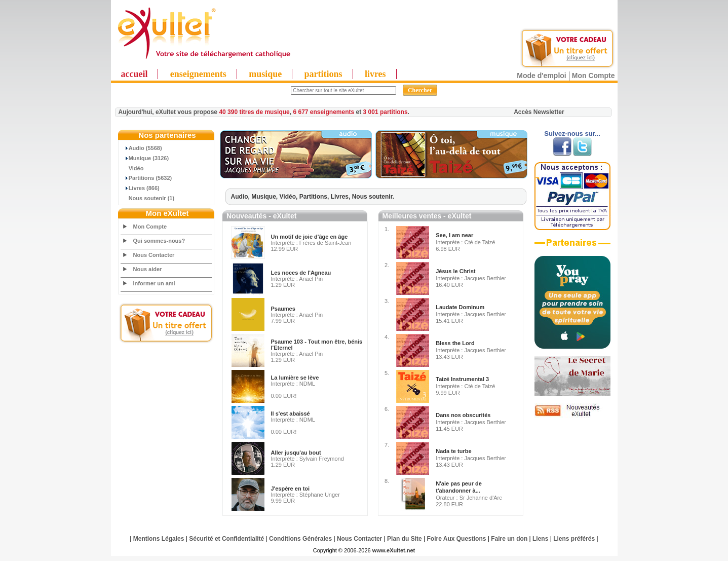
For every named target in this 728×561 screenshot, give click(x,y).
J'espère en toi (291, 489)
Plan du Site (405, 539)
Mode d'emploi (541, 76)
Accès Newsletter (539, 112)
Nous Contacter (154, 255)
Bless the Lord (455, 343)
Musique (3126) (145, 158)
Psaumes (283, 309)
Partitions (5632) (147, 178)
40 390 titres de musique (254, 112)
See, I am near (454, 235)
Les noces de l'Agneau (301, 273)
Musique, (265, 197)
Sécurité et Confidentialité (226, 539)
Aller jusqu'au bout (296, 453)
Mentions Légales (159, 539)
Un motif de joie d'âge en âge (310, 237)
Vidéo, (290, 197)
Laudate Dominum (460, 307)
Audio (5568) (142, 148)
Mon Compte (593, 76)
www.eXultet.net (394, 550)
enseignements (198, 74)
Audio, (241, 197)
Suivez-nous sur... (572, 134)
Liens (540, 539)
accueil (135, 74)
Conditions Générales (300, 539)
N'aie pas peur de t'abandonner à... (459, 487)
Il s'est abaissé (291, 414)
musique (265, 74)
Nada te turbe (453, 451)
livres (375, 74)
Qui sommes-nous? (159, 241)
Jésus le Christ (455, 271)
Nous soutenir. (373, 197)
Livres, (341, 197)
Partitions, (315, 197)
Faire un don (509, 539)
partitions (323, 74)
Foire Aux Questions (457, 539)
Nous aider (148, 269)
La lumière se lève (295, 378)
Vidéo (132, 168)
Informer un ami (154, 283)
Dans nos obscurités (463, 415)
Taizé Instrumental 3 (462, 379)
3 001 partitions (386, 112)
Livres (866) (140, 188)
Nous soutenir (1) (148, 198)
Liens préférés (574, 539)
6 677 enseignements (323, 112)
